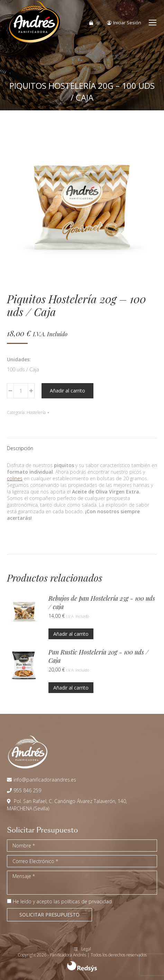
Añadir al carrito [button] (71, 634)
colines (15, 478)
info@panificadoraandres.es (45, 780)
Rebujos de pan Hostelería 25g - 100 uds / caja (102, 602)
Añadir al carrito (67, 391)
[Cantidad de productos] (21, 391)
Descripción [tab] (20, 448)
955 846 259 (27, 790)
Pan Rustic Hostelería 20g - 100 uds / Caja (98, 656)
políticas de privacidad (86, 901)
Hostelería (36, 412)
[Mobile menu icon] (153, 23)
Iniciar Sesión (124, 23)
